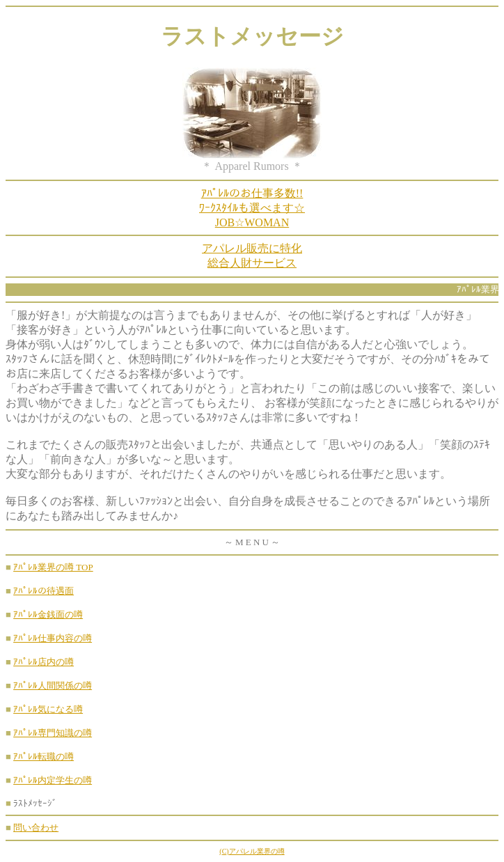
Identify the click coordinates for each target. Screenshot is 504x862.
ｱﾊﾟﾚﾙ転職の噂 (44, 757)
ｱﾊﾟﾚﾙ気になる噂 (48, 709)
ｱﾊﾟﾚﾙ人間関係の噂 (53, 685)
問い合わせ (36, 828)
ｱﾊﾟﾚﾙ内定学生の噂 (53, 780)
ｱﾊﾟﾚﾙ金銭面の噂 (48, 614)
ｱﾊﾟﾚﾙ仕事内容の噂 (53, 638)
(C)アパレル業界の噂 (252, 851)
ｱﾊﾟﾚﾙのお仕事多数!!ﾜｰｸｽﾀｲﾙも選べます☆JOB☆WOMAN (252, 208)
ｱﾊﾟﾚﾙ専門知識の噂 (53, 733)
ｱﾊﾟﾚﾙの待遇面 (44, 591)
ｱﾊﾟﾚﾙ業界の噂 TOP (53, 567)
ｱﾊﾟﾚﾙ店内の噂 (44, 662)
